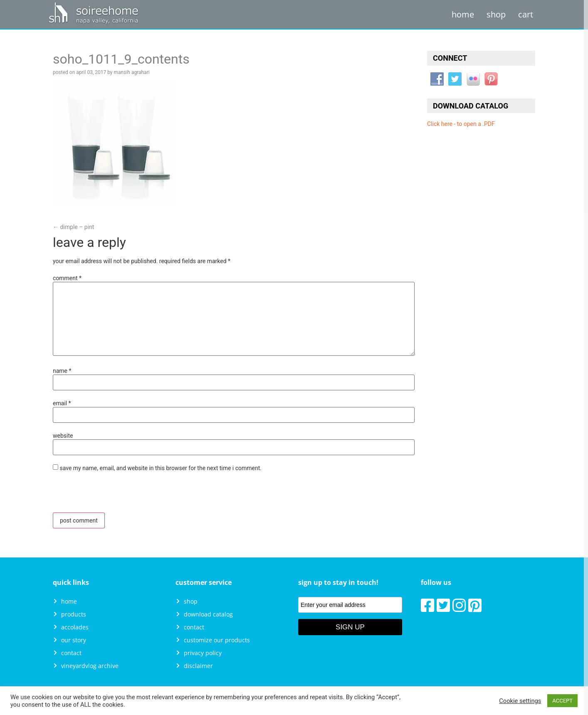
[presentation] (110, 495)
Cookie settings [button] (520, 701)
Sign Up (350, 627)
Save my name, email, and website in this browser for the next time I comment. (161, 468)
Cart (526, 14)
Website (63, 436)
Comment (67, 278)
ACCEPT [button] (562, 701)
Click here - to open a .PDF (461, 124)
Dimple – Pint (73, 227)
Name (62, 371)
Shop (496, 14)
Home (463, 14)
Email (62, 403)
